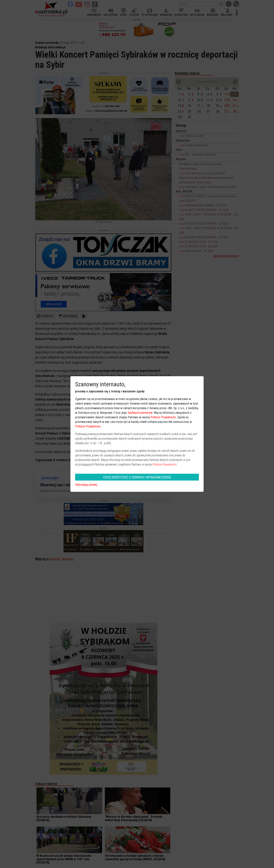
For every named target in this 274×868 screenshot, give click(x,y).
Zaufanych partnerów (140, 413)
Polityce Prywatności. (165, 464)
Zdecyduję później (86, 485)
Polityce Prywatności (163, 417)
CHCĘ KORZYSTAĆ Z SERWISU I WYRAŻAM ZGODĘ (137, 477)
